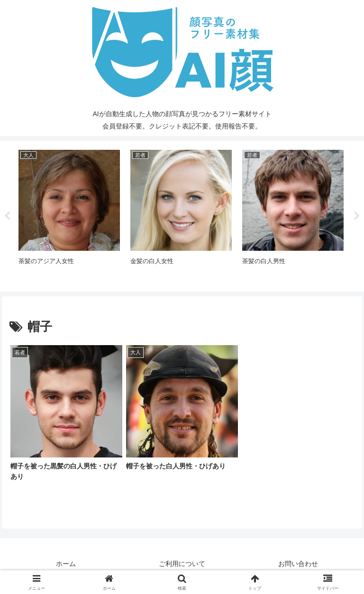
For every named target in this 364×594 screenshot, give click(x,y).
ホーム (66, 564)
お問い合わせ (298, 564)
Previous (7, 216)
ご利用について (182, 564)
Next (357, 216)
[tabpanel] (69, 215)
